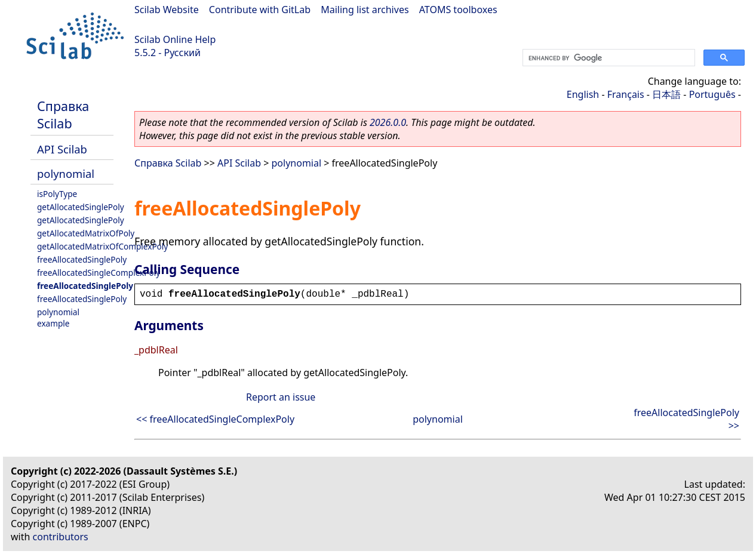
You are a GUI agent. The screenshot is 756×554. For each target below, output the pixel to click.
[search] (608, 58)
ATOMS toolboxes (458, 10)
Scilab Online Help (175, 39)
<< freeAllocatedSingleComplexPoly (215, 419)
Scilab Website (167, 10)
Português (712, 94)
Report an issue (281, 397)
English (583, 94)
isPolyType (57, 194)
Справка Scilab (63, 115)
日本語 (666, 94)
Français (626, 94)
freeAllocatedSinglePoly (82, 259)
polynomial (66, 173)
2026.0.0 (388, 122)
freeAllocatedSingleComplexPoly (99, 273)
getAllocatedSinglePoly (81, 207)
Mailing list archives (365, 10)
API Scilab (62, 149)
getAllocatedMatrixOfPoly (86, 233)
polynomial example (58, 318)
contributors (61, 537)
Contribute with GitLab (260, 10)
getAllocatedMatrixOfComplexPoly (102, 246)
